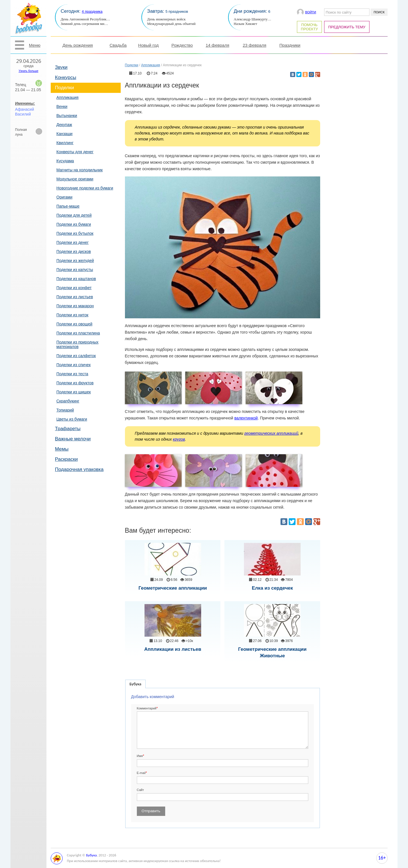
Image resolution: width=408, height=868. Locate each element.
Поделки (64, 88)
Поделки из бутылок (75, 233)
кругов (179, 439)
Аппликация (67, 97)
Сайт (140, 790)
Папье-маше (68, 206)
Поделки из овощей (74, 324)
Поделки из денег (73, 242)
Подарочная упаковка (79, 469)
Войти (311, 12)
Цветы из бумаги (72, 419)
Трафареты (68, 429)
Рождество (182, 45)
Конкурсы (66, 77)
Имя (140, 756)
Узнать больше (29, 71)
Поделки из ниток (72, 315)
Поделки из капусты (75, 270)
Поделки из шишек (74, 392)
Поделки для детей (74, 215)
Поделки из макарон (75, 306)
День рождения (78, 45)
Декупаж (64, 125)
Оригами (64, 197)
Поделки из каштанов (76, 279)
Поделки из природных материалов (77, 344)
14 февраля (217, 45)
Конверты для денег (75, 152)
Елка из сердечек (272, 588)
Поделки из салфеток (76, 356)
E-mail (141, 773)
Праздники (290, 45)
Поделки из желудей (75, 261)
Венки (62, 106)
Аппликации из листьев (173, 649)
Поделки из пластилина (78, 333)
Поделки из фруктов (75, 383)
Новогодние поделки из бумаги (85, 188)
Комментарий (147, 708)
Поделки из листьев (75, 297)
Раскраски (66, 459)
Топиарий (65, 410)
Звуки (61, 67)
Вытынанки (67, 116)
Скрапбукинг (68, 401)
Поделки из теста (72, 374)
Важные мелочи (73, 439)
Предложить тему (347, 27)
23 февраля (255, 45)
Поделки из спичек (74, 365)
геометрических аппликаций (271, 433)
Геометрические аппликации (173, 588)
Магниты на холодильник (79, 170)
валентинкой (246, 418)
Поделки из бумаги (74, 224)
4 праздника (92, 11)
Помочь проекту (309, 27)
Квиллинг (65, 143)
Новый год (148, 45)
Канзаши (64, 134)
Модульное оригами (75, 179)
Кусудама (65, 161)
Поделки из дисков (74, 251)
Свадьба (118, 45)
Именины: (25, 103)
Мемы (62, 449)
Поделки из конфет (74, 288)
